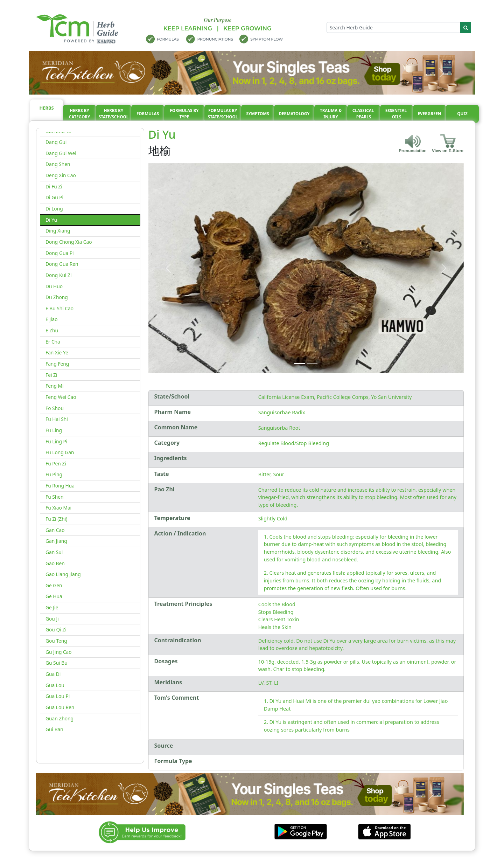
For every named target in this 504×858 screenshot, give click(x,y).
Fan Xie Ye (57, 352)
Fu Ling (54, 430)
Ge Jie (52, 607)
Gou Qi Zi (56, 629)
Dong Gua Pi (60, 253)
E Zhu (52, 330)
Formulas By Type (184, 114)
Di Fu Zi (54, 186)
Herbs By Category (80, 114)
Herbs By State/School (114, 114)
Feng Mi (54, 386)
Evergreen (430, 114)
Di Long (54, 209)
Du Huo (54, 286)
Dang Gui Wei (61, 153)
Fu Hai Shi (57, 419)
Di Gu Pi (54, 197)
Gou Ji (52, 619)
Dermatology (294, 114)
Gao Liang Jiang (63, 574)
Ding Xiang (58, 231)
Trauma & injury (331, 114)
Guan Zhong (59, 718)
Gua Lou (55, 685)
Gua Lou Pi (58, 696)
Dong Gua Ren (62, 264)
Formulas (148, 114)
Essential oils (397, 114)
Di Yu (51, 220)
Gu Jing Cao (59, 652)
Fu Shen (55, 497)
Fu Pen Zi (56, 463)
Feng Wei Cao (61, 397)
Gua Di (53, 674)
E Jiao (52, 319)
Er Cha (53, 342)
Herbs (47, 108)
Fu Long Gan (60, 452)
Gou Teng (56, 641)
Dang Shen (58, 164)
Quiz (462, 114)
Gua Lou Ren (60, 707)
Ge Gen (54, 585)
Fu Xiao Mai (58, 508)
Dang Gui (56, 142)
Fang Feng (57, 364)
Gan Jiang (56, 541)
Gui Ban (54, 729)
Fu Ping (54, 474)
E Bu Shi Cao (59, 308)
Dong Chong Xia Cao (69, 242)
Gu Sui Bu (57, 663)
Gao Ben (55, 563)
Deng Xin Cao (61, 175)
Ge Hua (54, 596)
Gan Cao (55, 530)
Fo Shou (55, 408)
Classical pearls (364, 114)
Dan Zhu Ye (58, 131)
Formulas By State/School (223, 114)
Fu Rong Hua (60, 486)
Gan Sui (54, 552)
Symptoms (257, 114)
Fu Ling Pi (56, 441)
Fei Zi (51, 375)
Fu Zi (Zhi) (56, 519)
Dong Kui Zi (58, 275)
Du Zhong (57, 297)
